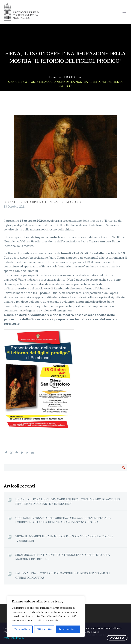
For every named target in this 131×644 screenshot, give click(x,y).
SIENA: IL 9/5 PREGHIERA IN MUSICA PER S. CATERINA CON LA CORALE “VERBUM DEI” (64, 539)
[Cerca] (65, 468)
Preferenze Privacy (14, 638)
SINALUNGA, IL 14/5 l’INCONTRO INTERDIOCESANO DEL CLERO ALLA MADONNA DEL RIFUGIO (63, 557)
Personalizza (22, 629)
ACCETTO (117, 638)
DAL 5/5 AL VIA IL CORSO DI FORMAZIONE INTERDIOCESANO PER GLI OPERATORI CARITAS (63, 576)
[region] (46, 616)
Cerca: (123, 468)
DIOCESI (9, 202)
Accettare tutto (68, 629)
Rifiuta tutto (44, 629)
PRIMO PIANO (71, 202)
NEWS (54, 202)
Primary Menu (124, 12)
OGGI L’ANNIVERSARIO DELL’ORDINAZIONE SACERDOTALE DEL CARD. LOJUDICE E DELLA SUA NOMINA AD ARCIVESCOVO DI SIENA (63, 520)
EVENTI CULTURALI (32, 202)
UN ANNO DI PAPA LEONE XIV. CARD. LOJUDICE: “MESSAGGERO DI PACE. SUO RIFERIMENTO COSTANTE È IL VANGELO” (68, 502)
